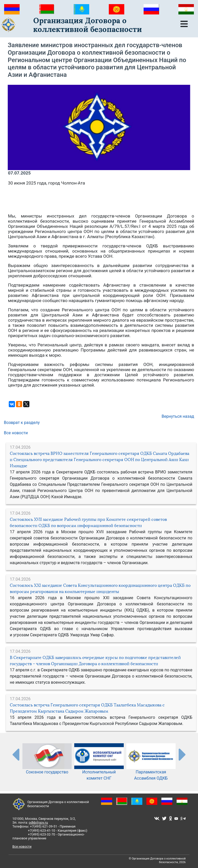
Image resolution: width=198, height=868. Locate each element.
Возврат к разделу (22, 423)
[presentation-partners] (15, 754)
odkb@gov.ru (38, 823)
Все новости (16, 433)
